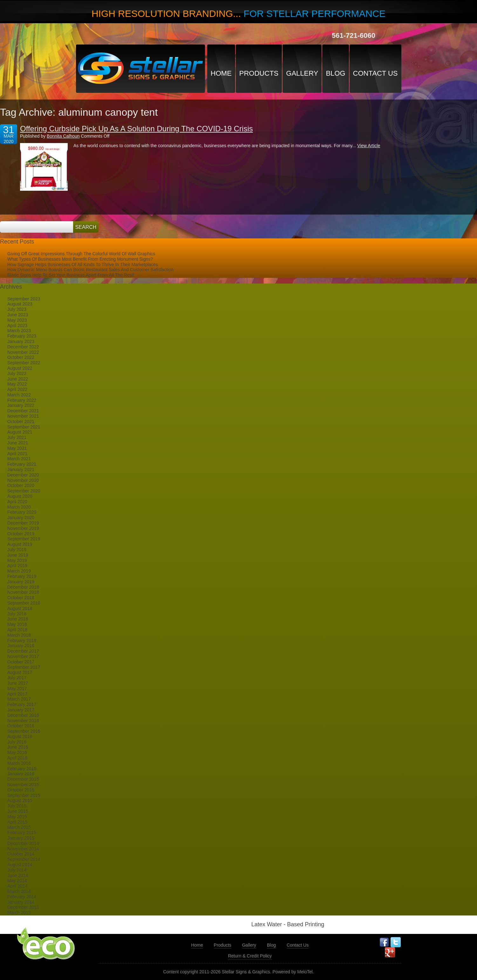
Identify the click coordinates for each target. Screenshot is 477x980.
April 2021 (17, 454)
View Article (369, 146)
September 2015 (24, 795)
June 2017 (18, 683)
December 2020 (23, 475)
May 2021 (17, 448)
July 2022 (17, 373)
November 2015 (23, 785)
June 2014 (18, 875)
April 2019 (17, 565)
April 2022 (17, 389)
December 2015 (23, 779)
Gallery (302, 73)
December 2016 (23, 715)
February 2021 (22, 464)
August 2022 (20, 368)
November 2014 (23, 849)
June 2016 (18, 747)
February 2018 (22, 641)
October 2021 (21, 421)
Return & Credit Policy (250, 956)
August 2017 (20, 672)
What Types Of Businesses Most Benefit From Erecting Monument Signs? (80, 259)
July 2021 (17, 437)
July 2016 (17, 742)
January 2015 (21, 838)
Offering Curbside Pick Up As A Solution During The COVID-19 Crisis (136, 129)
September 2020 (24, 491)
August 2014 (20, 865)
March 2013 (19, 913)
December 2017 (23, 651)
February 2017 (22, 704)
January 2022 (21, 405)
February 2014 (22, 897)
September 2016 (24, 731)
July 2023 (17, 309)
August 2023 (20, 304)
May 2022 (17, 384)
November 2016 (23, 721)
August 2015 (20, 800)
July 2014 (17, 870)
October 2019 (21, 534)
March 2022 (19, 395)
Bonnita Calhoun (63, 136)
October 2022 (21, 357)
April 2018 (17, 630)
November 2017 (23, 656)
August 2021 (20, 432)
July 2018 (17, 614)
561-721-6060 (354, 35)
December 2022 (23, 347)
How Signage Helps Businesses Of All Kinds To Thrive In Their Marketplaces (83, 264)
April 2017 (17, 694)
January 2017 (21, 710)
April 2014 (17, 886)
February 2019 (22, 576)
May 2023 (17, 320)
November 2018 (23, 592)
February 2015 (22, 833)
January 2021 (21, 469)
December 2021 (23, 411)
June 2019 (18, 555)
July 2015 (17, 806)
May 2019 (17, 560)
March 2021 (19, 459)
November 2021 (23, 416)
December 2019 (23, 523)
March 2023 (19, 331)
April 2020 (17, 502)
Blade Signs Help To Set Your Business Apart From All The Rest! (71, 275)
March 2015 (19, 827)
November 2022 (23, 352)
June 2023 (18, 315)
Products (259, 73)
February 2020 (22, 512)
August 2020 (20, 496)
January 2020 (21, 517)
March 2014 (19, 891)
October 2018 (21, 598)
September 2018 (24, 603)
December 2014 (23, 843)
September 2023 (24, 299)
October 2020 (21, 485)
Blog (335, 73)
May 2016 (17, 752)
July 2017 (17, 678)
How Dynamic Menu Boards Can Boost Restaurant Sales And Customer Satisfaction (90, 270)
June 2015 (18, 811)
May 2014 (17, 881)
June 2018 (18, 619)
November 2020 (23, 480)
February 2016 (22, 769)
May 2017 (17, 689)
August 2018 (20, 608)
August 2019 (20, 544)
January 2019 (21, 582)
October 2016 (21, 726)
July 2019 (17, 550)
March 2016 (19, 763)
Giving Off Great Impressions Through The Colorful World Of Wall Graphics (81, 254)
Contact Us (375, 73)
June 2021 (18, 443)
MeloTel (305, 972)
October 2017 (21, 662)
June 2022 (18, 379)
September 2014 (24, 859)
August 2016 (20, 737)
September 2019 (24, 539)
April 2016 (17, 758)
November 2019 (23, 528)
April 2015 (17, 822)
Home (221, 73)
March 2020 (19, 507)
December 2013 (23, 907)
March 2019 (19, 571)
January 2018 (21, 646)
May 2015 (17, 817)
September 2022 (24, 363)
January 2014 (21, 902)
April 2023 (17, 326)
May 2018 (17, 624)
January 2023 (21, 341)
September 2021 (24, 427)
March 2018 (19, 635)
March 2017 (19, 699)
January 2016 (21, 774)
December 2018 (23, 587)
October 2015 (21, 790)
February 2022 (22, 400)
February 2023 (22, 336)
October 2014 (21, 854)
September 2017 (24, 667)
